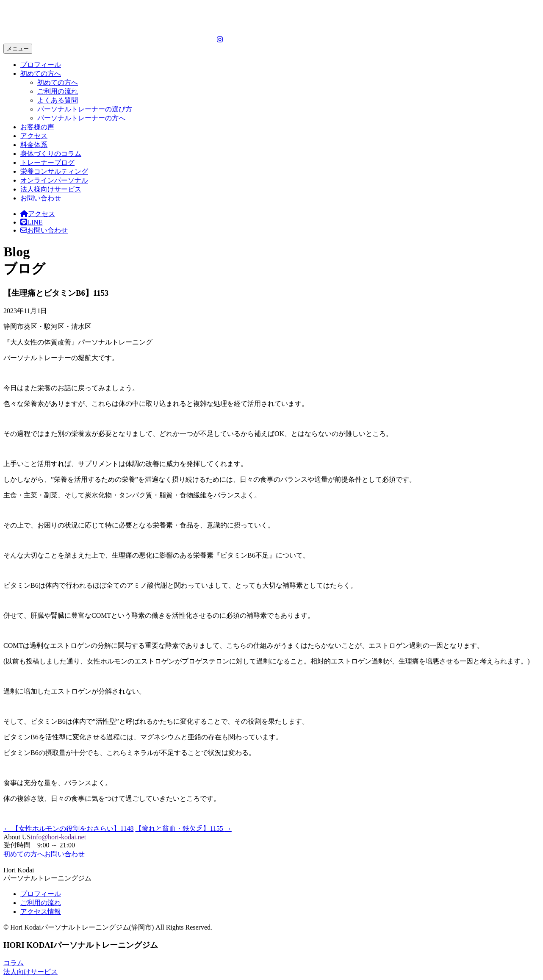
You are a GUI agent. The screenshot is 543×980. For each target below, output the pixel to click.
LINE (31, 222)
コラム (14, 963)
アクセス (34, 136)
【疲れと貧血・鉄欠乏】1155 (183, 829)
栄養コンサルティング (54, 171)
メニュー (18, 49)
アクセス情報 (41, 912)
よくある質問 (58, 100)
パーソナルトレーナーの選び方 (85, 109)
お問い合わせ (41, 198)
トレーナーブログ (47, 162)
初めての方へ (41, 74)
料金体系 (34, 145)
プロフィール (41, 65)
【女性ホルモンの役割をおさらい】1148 (68, 829)
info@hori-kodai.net (58, 837)
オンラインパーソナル (54, 180)
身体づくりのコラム (51, 154)
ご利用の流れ (58, 91)
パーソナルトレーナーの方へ (81, 118)
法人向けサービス (30, 972)
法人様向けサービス (51, 189)
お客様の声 (37, 127)
